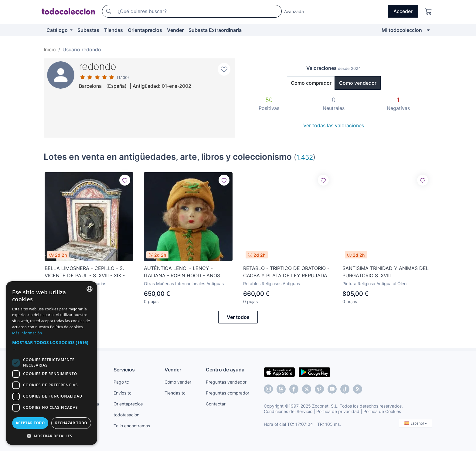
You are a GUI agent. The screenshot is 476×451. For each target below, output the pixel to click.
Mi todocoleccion (402, 30)
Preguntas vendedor (226, 382)
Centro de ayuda (225, 370)
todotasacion (126, 415)
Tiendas (114, 30)
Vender (175, 30)
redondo (98, 66)
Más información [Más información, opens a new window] (27, 333)
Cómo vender (178, 382)
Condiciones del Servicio (288, 411)
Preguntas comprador (228, 393)
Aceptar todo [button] (30, 423)
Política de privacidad (338, 411)
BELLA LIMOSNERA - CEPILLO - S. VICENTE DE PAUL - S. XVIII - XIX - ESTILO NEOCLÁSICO (85, 272)
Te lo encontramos (132, 426)
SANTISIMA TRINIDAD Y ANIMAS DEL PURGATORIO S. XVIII (386, 272)
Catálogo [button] (58, 30)
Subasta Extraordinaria (215, 30)
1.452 (305, 157)
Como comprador (311, 83)
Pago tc (121, 382)
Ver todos (238, 317)
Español (416, 423)
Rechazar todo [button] (71, 423)
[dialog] (52, 363)
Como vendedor (358, 83)
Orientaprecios (145, 30)
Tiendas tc (175, 393)
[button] (52, 346)
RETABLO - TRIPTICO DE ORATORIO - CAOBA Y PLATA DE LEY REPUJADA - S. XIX (287, 272)
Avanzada (294, 11)
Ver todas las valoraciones (334, 125)
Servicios (124, 370)
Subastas (88, 30)
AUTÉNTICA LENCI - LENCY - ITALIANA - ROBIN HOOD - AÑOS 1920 (182, 272)
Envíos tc (122, 393)
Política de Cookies (382, 411)
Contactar (216, 404)
